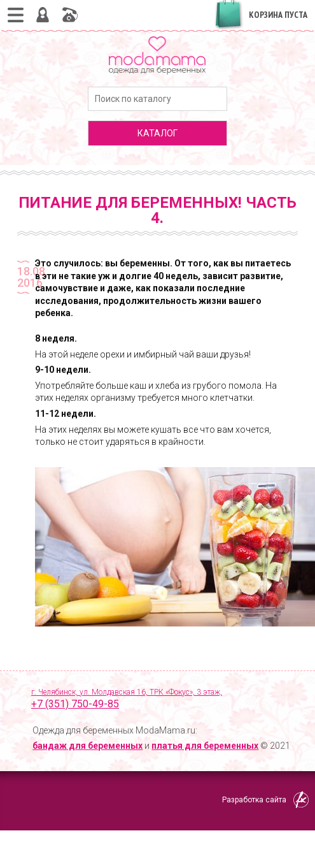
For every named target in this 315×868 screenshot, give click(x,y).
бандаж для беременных (87, 746)
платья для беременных (205, 746)
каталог (157, 133)
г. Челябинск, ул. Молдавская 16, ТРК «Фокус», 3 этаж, (164, 700)
